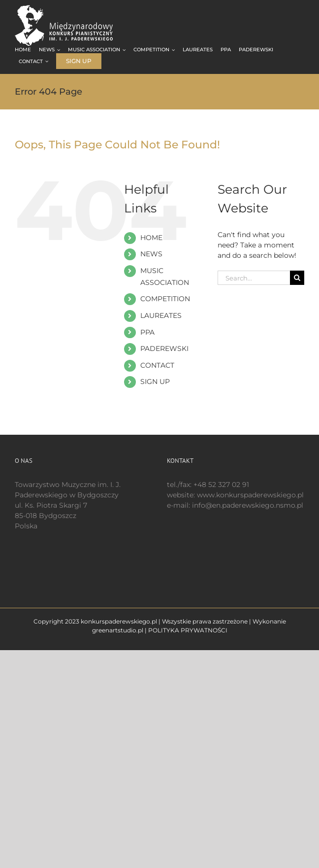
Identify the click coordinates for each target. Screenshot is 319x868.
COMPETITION (165, 299)
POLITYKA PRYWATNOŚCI (188, 630)
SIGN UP (155, 382)
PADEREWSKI (164, 348)
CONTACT (157, 365)
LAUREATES (161, 315)
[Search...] (254, 278)
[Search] (297, 278)
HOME (151, 238)
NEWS (151, 254)
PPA (147, 332)
